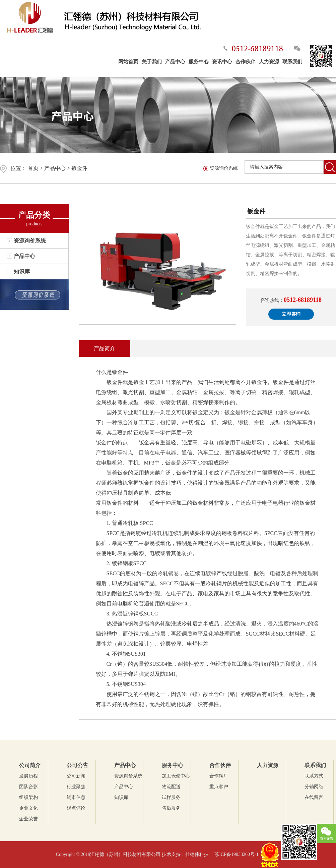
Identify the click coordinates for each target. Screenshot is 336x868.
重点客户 (219, 787)
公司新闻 (76, 776)
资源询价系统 (30, 241)
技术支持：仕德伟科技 (188, 854)
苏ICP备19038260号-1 (236, 854)
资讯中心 (222, 62)
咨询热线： (291, 300)
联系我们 (292, 62)
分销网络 (314, 787)
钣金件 (79, 168)
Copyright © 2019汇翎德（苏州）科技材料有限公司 (109, 854)
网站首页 (128, 62)
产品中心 (175, 62)
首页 (33, 168)
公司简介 (30, 765)
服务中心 (199, 62)
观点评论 (76, 808)
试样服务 (171, 797)
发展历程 (28, 776)
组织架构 (28, 797)
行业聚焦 (76, 787)
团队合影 (28, 787)
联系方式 (314, 776)
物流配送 (171, 787)
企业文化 (28, 808)
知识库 (22, 272)
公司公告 (77, 765)
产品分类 (34, 215)
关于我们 (152, 62)
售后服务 (171, 808)
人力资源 (269, 62)
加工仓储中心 (176, 776)
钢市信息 (76, 797)
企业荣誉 (28, 819)
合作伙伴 (246, 62)
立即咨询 (291, 314)
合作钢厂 (219, 776)
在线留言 (314, 797)
